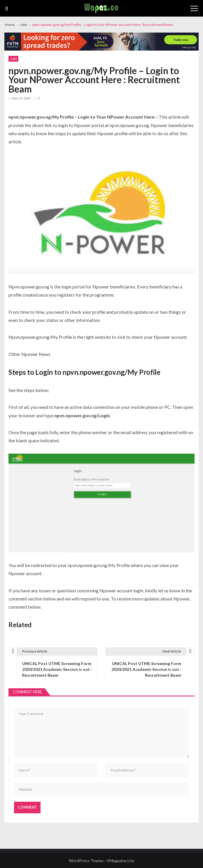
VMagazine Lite (120, 861)
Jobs (13, 59)
